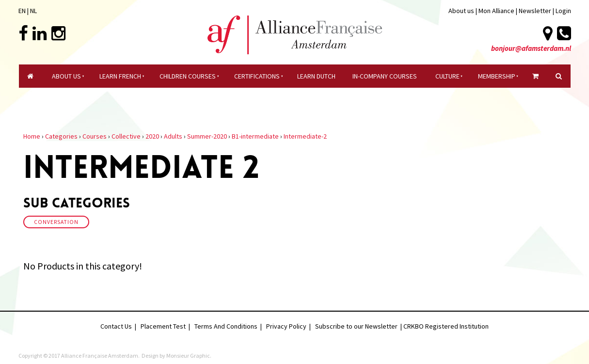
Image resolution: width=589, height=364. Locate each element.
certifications (257, 76)
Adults (173, 136)
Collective (126, 136)
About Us (66, 76)
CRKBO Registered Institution (446, 326)
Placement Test (163, 326)
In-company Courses (385, 76)
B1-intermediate (255, 136)
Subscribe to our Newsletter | (359, 326)
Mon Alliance (496, 11)
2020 (152, 136)
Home (32, 136)
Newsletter (536, 11)
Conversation (56, 222)
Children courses (188, 76)
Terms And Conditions (226, 326)
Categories (61, 136)
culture (447, 76)
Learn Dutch (316, 76)
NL (33, 11)
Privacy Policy (286, 326)
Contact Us (116, 326)
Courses (95, 136)
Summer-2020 (207, 136)
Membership (497, 76)
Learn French (120, 76)
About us (461, 11)
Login (563, 11)
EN (22, 11)
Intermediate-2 (305, 136)
